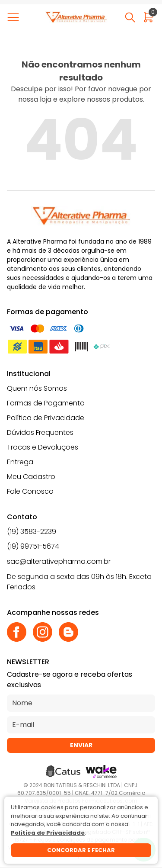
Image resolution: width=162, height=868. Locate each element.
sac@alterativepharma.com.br (59, 561)
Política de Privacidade (46, 418)
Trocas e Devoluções (43, 447)
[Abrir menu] (15, 17)
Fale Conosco (30, 491)
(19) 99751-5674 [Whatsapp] (33, 546)
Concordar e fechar (81, 850)
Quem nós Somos (37, 388)
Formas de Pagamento (46, 403)
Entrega (20, 462)
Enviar (81, 745)
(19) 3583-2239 (32, 532)
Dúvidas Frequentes (40, 432)
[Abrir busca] (130, 17)
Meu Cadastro (31, 477)
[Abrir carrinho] (148, 17)
